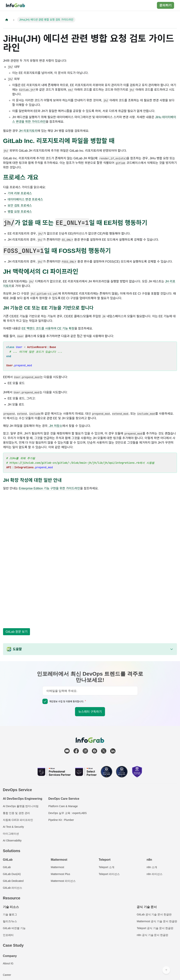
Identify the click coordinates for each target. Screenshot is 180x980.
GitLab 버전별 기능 (14, 928)
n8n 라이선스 (155, 874)
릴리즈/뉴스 (10, 921)
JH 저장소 (56, 426)
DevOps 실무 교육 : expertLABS (67, 813)
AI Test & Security (13, 827)
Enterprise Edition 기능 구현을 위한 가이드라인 (50, 489)
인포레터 (8, 935)
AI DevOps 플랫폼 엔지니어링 (21, 806)
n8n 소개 (152, 867)
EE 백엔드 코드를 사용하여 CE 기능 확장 (48, 329)
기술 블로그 (10, 914)
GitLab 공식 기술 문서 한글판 (154, 914)
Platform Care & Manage (63, 806)
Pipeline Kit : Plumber (61, 820)
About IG (8, 963)
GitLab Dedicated (13, 881)
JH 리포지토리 (28, 131)
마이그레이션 (11, 834)
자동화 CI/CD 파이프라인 (18, 820)
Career (7, 975)
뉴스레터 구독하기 (90, 712)
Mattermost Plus (60, 874)
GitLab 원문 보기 (17, 632)
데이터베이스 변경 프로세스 (25, 200)
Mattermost (57, 867)
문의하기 (165, 5)
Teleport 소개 (107, 867)
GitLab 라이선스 (13, 888)
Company (10, 956)
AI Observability (12, 840)
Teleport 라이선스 (109, 874)
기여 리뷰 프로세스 (20, 194)
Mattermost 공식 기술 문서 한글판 (157, 921)
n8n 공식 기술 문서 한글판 (152, 935)
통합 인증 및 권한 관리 (16, 813)
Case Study (13, 945)
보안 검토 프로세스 (20, 206)
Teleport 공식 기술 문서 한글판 (155, 928)
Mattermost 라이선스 (63, 881)
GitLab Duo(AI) (12, 874)
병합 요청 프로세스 (20, 212)
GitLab (7, 867)
